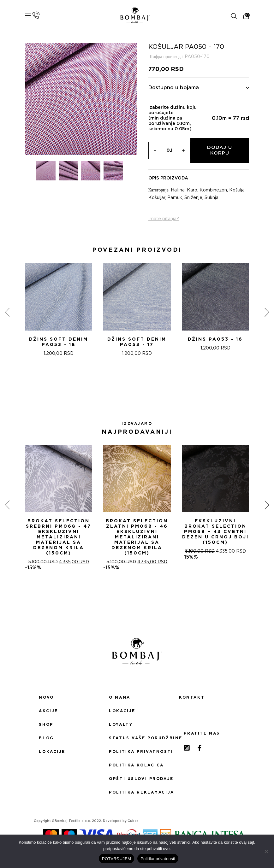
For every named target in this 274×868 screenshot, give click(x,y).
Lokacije (52, 752)
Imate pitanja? (164, 219)
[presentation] (7, 312)
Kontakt (192, 697)
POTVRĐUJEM (116, 859)
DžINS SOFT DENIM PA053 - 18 (59, 342)
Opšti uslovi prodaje (137, 779)
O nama (119, 697)
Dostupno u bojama (199, 88)
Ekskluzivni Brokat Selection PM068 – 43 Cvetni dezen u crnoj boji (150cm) (215, 532)
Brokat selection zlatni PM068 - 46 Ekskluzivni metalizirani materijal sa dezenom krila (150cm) (137, 537)
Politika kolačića (136, 765)
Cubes (133, 821)
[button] (129, 384)
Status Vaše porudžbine (137, 738)
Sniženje (193, 198)
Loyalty (121, 724)
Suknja (211, 198)
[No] (266, 851)
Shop (46, 724)
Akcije (48, 711)
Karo (192, 190)
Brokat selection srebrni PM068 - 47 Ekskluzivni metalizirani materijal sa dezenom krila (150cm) (59, 537)
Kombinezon (213, 190)
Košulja (237, 190)
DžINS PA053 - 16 (215, 339)
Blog (46, 738)
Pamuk (175, 198)
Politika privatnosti (137, 752)
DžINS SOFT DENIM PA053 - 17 (137, 342)
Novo (46, 697)
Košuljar (157, 198)
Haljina (178, 190)
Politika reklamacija (137, 792)
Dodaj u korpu (220, 150)
